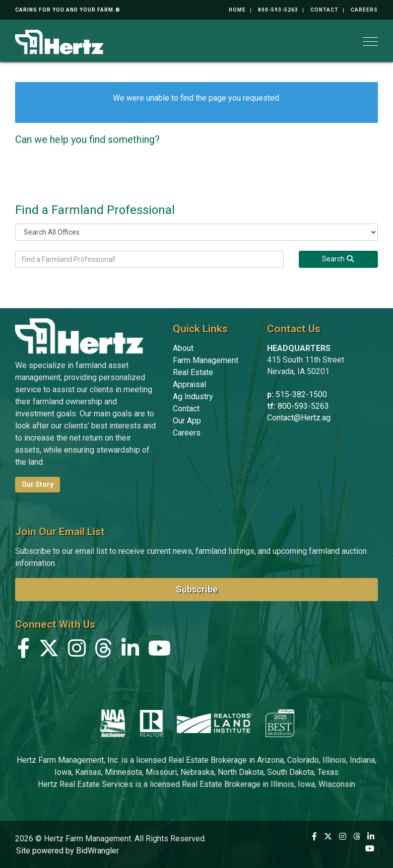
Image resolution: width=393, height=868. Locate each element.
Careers (364, 10)
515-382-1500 (301, 394)
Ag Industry (193, 396)
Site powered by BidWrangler (68, 851)
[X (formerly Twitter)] (49, 651)
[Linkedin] (130, 651)
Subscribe (197, 589)
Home (237, 10)
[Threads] (104, 651)
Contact (324, 10)
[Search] (339, 259)
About (183, 348)
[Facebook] (23, 651)
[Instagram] (77, 651)
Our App (187, 421)
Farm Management (206, 360)
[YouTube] (159, 651)
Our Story (38, 484)
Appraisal (189, 384)
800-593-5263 (278, 10)
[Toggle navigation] (370, 42)
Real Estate (193, 372)
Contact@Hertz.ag (299, 418)
